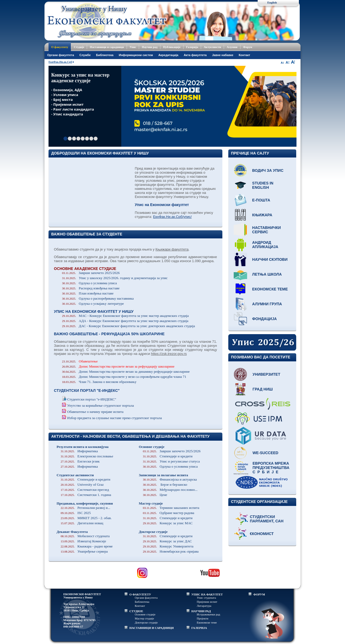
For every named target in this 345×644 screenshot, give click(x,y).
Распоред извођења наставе (91, 288)
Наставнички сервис (267, 230)
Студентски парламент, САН (267, 519)
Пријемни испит (207, 602)
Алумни (232, 47)
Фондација (265, 319)
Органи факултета (146, 598)
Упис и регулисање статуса (171, 461)
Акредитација (168, 55)
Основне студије (152, 447)
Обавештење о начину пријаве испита (95, 412)
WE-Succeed (265, 453)
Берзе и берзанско (165, 484)
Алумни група (267, 304)
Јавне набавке (223, 55)
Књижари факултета (172, 249)
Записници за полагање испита (163, 475)
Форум (248, 47)
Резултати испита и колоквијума (82, 447)
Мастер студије (151, 503)
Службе (85, 55)
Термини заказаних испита (171, 508)
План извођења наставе (88, 293)
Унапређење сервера (84, 551)
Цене (155, 495)
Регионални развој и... (85, 508)
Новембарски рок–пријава (171, 551)
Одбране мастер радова (169, 513)
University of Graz (82, 484)
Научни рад (150, 47)
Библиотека (105, 55)
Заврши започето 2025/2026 (91, 273)
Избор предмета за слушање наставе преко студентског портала (114, 418)
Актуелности (212, 47)
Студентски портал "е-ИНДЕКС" (92, 399)
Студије (79, 47)
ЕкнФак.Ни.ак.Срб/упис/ (172, 217)
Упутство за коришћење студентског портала (101, 405)
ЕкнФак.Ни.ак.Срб (60, 62)
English (272, 2)
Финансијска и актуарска (170, 479)
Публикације (172, 47)
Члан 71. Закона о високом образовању (99, 382)
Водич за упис (268, 170)
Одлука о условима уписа (89, 283)
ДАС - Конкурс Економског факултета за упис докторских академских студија (128, 326)
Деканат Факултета (72, 532)
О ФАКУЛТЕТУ (140, 594)
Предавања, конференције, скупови (85, 503)
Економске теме (270, 289)
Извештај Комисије (83, 541)
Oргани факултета (61, 55)
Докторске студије (153, 532)
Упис (133, 47)
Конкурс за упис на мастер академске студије (80, 78)
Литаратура (204, 606)
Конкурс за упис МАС (168, 523)
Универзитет (266, 374)
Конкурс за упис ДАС (167, 541)
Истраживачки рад (208, 614)
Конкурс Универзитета (168, 546)
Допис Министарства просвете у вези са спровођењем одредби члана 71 (124, 377)
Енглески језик (80, 461)
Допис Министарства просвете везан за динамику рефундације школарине (126, 371)
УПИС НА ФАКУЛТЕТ (207, 594)
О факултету (60, 47)
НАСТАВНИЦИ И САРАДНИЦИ (152, 628)
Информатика (79, 451)
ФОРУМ (259, 594)
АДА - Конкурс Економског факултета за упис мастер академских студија (125, 321)
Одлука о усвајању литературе (93, 304)
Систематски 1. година (86, 495)
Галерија (192, 47)
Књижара (262, 215)
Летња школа (267, 274)
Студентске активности (75, 475)
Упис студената (206, 598)
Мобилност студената (85, 536)
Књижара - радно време (87, 546)
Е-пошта (261, 200)
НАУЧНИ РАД (201, 611)
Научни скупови (270, 259)
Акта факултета (195, 55)
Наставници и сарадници (107, 47)
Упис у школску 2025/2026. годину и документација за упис (115, 278)
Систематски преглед (85, 490)
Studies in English (263, 185)
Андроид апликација (265, 245)
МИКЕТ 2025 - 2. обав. (86, 518)
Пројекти (203, 618)
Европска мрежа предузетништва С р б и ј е (271, 468)
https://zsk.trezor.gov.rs (169, 354)
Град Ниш (263, 389)
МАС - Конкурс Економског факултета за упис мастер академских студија (125, 316)
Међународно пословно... (170, 490)
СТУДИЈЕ (136, 611)
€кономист (262, 534)
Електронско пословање (87, 456)
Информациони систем (136, 55)
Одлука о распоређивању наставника (98, 298)
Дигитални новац (82, 523)
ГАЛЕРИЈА (199, 628)
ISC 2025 (76, 513)
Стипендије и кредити (85, 479)
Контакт (244, 55)
